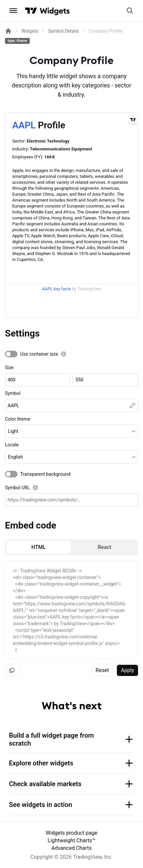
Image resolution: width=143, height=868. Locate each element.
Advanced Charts (71, 848)
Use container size (39, 354)
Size (9, 368)
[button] (71, 431)
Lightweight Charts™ (71, 840)
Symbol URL (17, 488)
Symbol (13, 393)
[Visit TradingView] (31, 11)
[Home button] (55, 11)
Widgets (30, 31)
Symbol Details (63, 31)
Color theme (18, 419)
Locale (12, 445)
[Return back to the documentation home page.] (8, 31)
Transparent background (45, 474)
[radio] (39, 547)
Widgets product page (71, 833)
